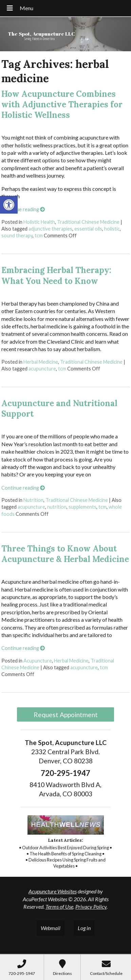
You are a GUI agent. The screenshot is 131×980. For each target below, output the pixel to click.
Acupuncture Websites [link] (53, 891)
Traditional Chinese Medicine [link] (88, 222)
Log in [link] (84, 928)
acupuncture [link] (42, 369)
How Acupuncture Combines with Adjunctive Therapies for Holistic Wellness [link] (62, 104)
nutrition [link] (57, 507)
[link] (9, 205)
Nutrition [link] (33, 500)
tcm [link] (39, 235)
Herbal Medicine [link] (41, 362)
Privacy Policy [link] (91, 906)
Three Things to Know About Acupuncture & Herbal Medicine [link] (65, 554)
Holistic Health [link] (39, 222)
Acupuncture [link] (38, 661)
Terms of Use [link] (59, 906)
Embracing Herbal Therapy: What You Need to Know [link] (56, 275)
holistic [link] (112, 229)
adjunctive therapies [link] (50, 229)
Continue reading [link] (23, 209)
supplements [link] (82, 507)
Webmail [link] (51, 928)
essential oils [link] (88, 229)
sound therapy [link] (17, 235)
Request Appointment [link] (66, 715)
